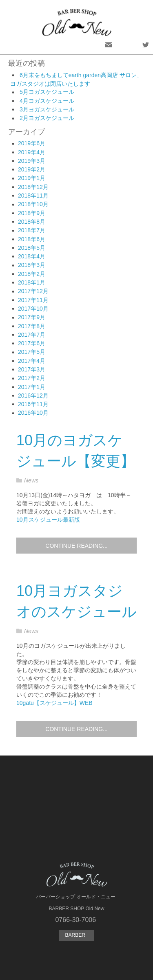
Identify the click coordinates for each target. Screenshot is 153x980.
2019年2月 (32, 169)
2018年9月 (32, 213)
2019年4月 (32, 152)
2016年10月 (33, 413)
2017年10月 (33, 309)
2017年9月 (32, 317)
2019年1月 (32, 178)
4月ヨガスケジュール (47, 101)
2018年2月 (32, 274)
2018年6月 (32, 239)
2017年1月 (32, 387)
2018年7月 (32, 230)
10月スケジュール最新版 (48, 520)
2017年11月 (33, 300)
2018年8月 (32, 222)
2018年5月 (32, 248)
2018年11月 (33, 196)
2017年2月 (32, 378)
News (31, 480)
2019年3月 (32, 161)
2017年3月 (32, 369)
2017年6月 (32, 343)
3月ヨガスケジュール (47, 109)
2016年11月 (33, 404)
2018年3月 (32, 265)
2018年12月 (33, 187)
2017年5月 (32, 352)
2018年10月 (33, 204)
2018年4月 (32, 256)
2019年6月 (32, 143)
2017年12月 (33, 291)
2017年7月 (32, 335)
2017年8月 (32, 326)
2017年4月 (32, 361)
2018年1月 (32, 282)
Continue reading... (76, 546)
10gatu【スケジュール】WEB (54, 703)
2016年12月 (33, 396)
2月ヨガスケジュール (47, 118)
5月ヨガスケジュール (47, 92)
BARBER (76, 935)
